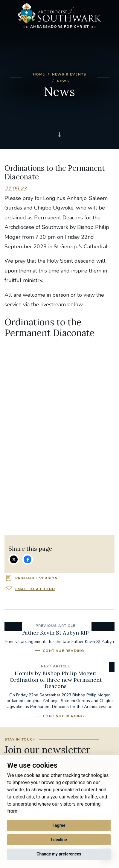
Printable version (36, 578)
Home (39, 74)
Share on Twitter (14, 559)
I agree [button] (59, 825)
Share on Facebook (28, 559)
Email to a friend (35, 589)
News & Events (69, 74)
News (63, 81)
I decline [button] (59, 840)
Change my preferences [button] (59, 854)
